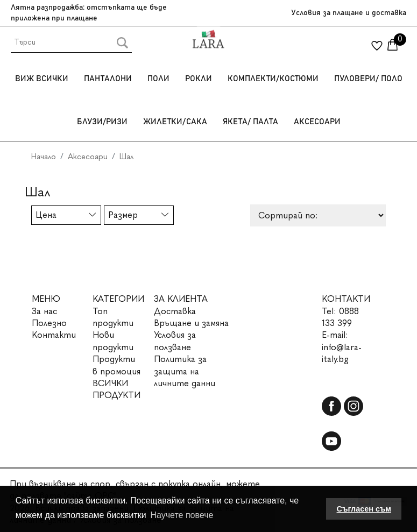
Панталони (108, 79)
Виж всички (42, 79)
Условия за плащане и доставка (349, 13)
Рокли (199, 79)
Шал (126, 157)
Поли (158, 79)
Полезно (49, 323)
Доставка (175, 311)
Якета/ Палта (250, 122)
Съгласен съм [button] (364, 509)
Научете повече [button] (182, 515)
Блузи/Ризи (102, 122)
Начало (44, 157)
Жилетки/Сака (175, 122)
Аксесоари (317, 122)
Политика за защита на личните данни (185, 371)
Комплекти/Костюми (273, 79)
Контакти (54, 335)
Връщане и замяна (191, 323)
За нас (44, 311)
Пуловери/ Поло (368, 79)
